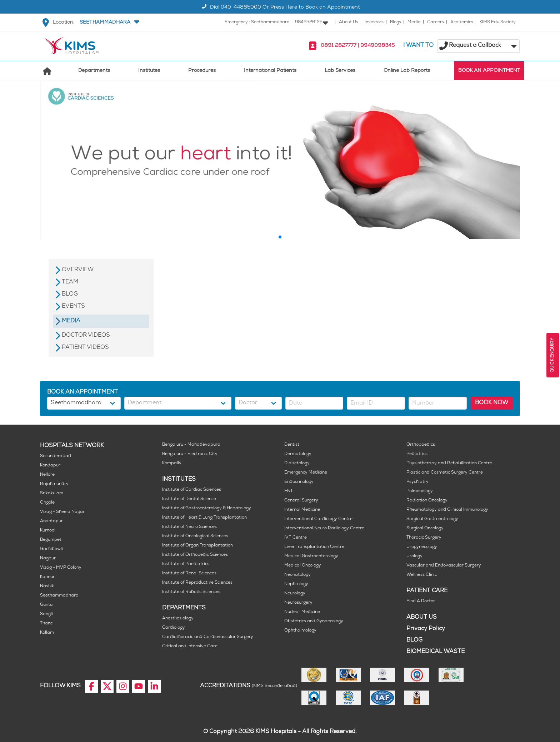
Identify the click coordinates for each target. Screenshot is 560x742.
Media (414, 22)
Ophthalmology (300, 631)
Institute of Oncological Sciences (195, 536)
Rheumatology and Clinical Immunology (447, 510)
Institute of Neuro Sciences (189, 527)
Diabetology (297, 463)
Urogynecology (422, 547)
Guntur (47, 605)
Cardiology (174, 628)
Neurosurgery (298, 603)
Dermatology (298, 454)
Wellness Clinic (422, 575)
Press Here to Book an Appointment (315, 8)
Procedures (202, 71)
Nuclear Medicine (302, 612)
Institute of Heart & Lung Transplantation (204, 518)
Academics (462, 22)
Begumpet (51, 540)
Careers (436, 22)
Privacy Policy (426, 629)
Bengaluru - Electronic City (190, 454)
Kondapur (50, 466)
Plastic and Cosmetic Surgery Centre (445, 473)
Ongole (47, 503)
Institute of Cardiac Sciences (192, 490)
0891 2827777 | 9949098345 (358, 46)
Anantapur (51, 521)
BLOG (414, 640)
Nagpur (48, 558)
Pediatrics (417, 454)
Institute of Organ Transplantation (197, 546)
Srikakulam (52, 493)
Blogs (396, 22)
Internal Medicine (302, 510)
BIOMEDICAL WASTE (436, 652)
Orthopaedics (421, 445)
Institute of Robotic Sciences (191, 592)
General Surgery (301, 501)
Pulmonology (420, 491)
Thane (46, 624)
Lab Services (340, 71)
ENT (289, 491)
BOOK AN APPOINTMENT (489, 71)
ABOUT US (422, 617)
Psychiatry (417, 482)
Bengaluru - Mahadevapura (191, 445)
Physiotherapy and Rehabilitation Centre (449, 463)
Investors (374, 22)
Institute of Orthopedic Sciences (195, 555)
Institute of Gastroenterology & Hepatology (207, 508)
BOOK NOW (492, 403)
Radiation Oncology (427, 501)
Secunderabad (56, 456)
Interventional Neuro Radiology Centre (324, 528)
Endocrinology (299, 482)
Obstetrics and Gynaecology (314, 621)
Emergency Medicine (306, 473)
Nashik (47, 586)
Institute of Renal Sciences (189, 573)
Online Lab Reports (407, 71)
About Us (349, 22)
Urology (414, 556)
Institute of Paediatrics (186, 564)
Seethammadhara (59, 596)
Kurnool (48, 531)
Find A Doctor (421, 601)
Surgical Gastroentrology (432, 519)
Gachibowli (51, 549)
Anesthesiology (178, 619)
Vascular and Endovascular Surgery (444, 566)
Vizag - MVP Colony (61, 568)
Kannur (47, 577)
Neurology (295, 593)
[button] (109, 23)
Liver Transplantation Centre (314, 547)
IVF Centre (296, 538)
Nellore (47, 475)
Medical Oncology (303, 566)
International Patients (270, 71)
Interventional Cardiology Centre (318, 519)
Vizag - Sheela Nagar (62, 512)
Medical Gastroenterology (311, 556)
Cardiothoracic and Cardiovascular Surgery (208, 637)
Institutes (149, 71)
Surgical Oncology (425, 528)
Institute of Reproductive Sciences (197, 583)
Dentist (292, 445)
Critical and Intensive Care (190, 646)
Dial (231, 8)
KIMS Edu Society (498, 22)
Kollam (47, 633)
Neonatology (297, 575)
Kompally (172, 463)
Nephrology (296, 584)
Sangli (46, 614)
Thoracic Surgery (424, 538)
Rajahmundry (54, 484)
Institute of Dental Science (189, 499)
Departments (94, 71)
